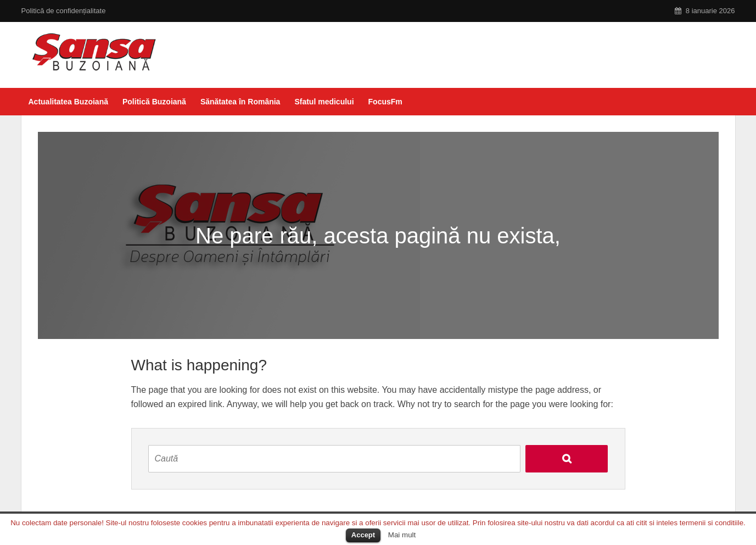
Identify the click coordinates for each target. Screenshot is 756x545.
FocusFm (385, 102)
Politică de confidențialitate (64, 11)
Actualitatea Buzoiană (68, 102)
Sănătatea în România (240, 102)
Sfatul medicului (324, 102)
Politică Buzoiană (154, 102)
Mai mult (402, 535)
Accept (363, 535)
